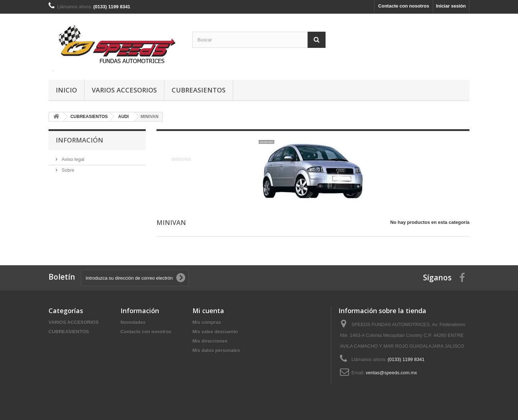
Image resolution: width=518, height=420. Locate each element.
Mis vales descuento (215, 332)
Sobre (67, 170)
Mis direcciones (210, 341)
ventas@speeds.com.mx (392, 373)
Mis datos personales (216, 350)
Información (79, 140)
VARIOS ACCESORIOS (124, 90)
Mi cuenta (208, 311)
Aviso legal (72, 159)
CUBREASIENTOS (199, 90)
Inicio (66, 90)
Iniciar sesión (451, 6)
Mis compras (207, 322)
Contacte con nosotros (404, 6)
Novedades (133, 322)
